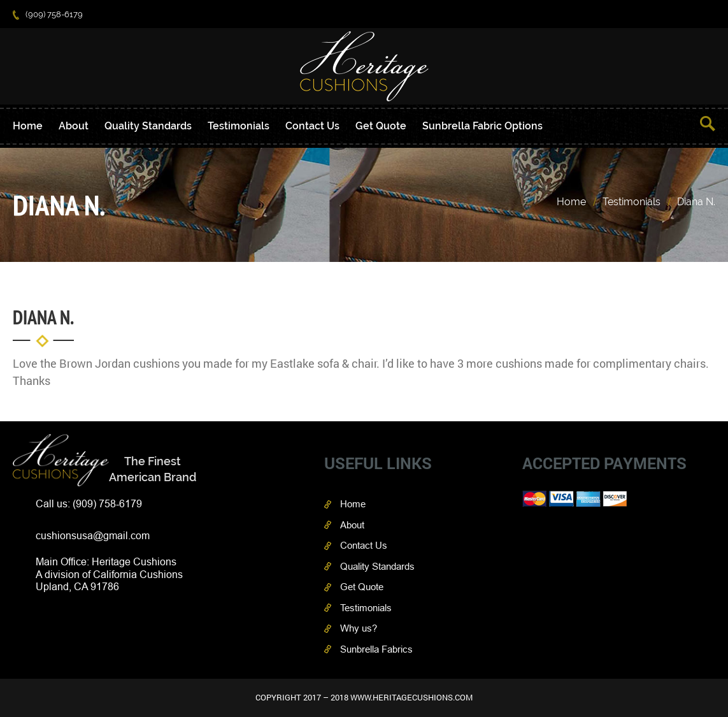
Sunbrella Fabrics (376, 649)
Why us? (359, 628)
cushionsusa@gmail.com (93, 536)
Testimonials (239, 126)
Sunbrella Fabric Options (482, 126)
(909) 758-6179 (48, 14)
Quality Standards (148, 126)
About (74, 126)
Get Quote (381, 126)
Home (28, 126)
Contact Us (312, 126)
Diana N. (696, 202)
